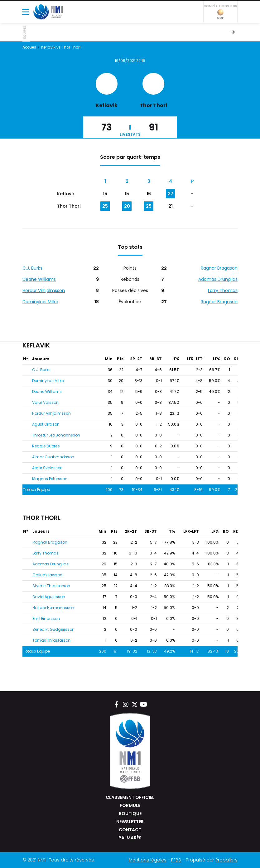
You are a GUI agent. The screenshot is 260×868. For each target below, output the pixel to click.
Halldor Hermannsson (53, 608)
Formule (130, 805)
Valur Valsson (45, 402)
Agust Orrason (46, 424)
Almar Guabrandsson (53, 457)
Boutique (130, 814)
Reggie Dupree (46, 446)
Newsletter (130, 822)
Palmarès (130, 838)
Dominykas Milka (40, 302)
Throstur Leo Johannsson (56, 435)
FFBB (176, 860)
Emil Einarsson (46, 618)
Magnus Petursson (50, 479)
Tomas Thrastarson (51, 640)
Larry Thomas (223, 290)
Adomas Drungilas (218, 279)
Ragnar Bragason (219, 268)
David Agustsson (49, 597)
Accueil (29, 47)
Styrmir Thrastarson (51, 586)
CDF (220, 15)
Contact (130, 830)
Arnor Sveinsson (47, 468)
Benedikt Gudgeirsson (53, 629)
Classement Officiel (130, 797)
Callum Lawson (47, 575)
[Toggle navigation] (26, 12)
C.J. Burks (32, 268)
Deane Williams (39, 279)
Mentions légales (148, 860)
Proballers (226, 860)
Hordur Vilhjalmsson (44, 290)
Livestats (130, 134)
